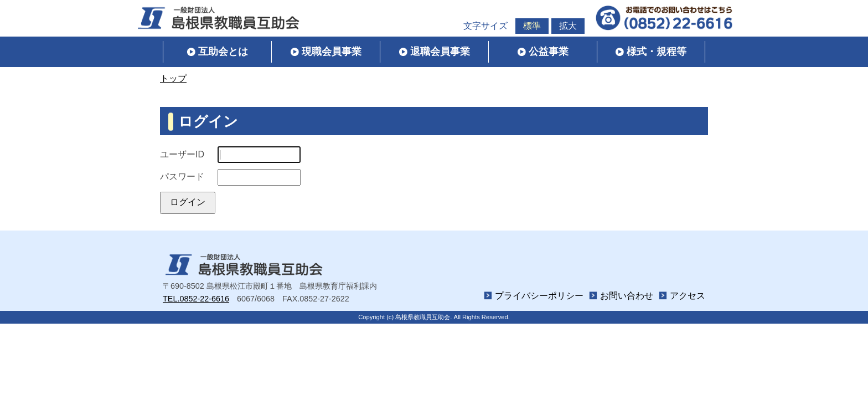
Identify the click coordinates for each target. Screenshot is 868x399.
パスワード (182, 177)
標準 (532, 26)
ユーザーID (182, 154)
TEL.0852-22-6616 (196, 299)
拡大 (568, 26)
